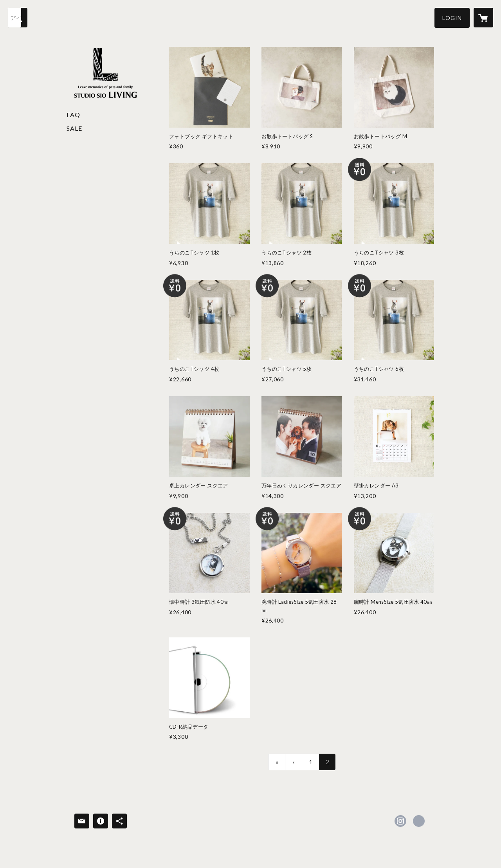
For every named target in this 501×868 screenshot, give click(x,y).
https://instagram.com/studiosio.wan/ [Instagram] (400, 821)
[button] (452, 18)
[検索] (18, 18)
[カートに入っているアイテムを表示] (483, 18)
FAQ (73, 115)
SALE (74, 128)
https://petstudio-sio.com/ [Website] (419, 821)
